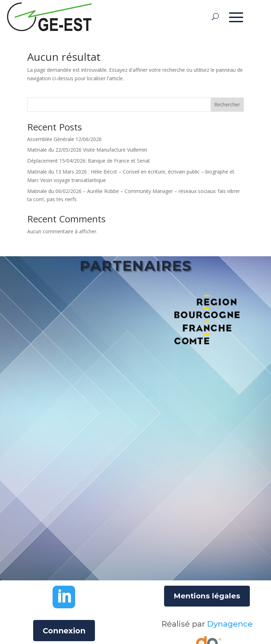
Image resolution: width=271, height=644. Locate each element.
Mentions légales (207, 596)
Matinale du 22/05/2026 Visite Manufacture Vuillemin (87, 150)
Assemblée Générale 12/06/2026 (64, 139)
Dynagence (230, 624)
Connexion (64, 631)
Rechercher (227, 104)
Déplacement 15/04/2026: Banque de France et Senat (89, 161)
